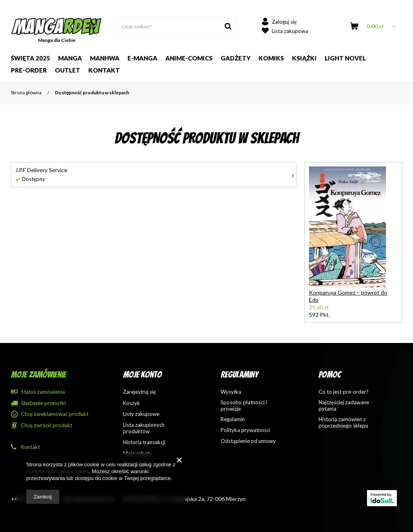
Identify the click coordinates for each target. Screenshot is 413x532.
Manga (70, 58)
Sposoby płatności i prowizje (244, 406)
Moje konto (142, 375)
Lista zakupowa (290, 31)
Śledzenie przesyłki (43, 403)
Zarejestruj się (140, 392)
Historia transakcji (144, 442)
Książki (304, 58)
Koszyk (131, 403)
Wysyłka (231, 392)
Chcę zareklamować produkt (55, 414)
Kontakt (104, 70)
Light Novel (345, 58)
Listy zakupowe (141, 414)
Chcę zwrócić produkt (47, 425)
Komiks (271, 58)
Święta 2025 (30, 58)
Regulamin (233, 419)
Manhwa (105, 58)
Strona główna (26, 92)
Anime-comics (189, 58)
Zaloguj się (284, 22)
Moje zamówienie (39, 375)
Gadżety (236, 58)
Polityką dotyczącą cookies (57, 471)
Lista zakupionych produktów (144, 428)
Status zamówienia (43, 392)
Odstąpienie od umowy (248, 441)
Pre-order (29, 70)
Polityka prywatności (245, 430)
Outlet (68, 70)
